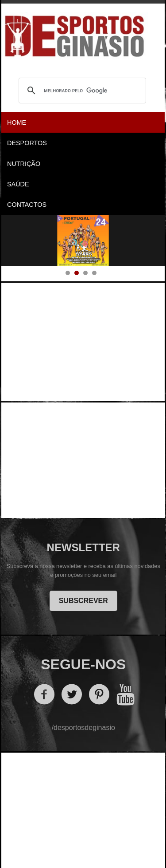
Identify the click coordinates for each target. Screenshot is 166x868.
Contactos (27, 205)
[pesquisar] (81, 91)
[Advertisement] (84, 339)
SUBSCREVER (83, 601)
